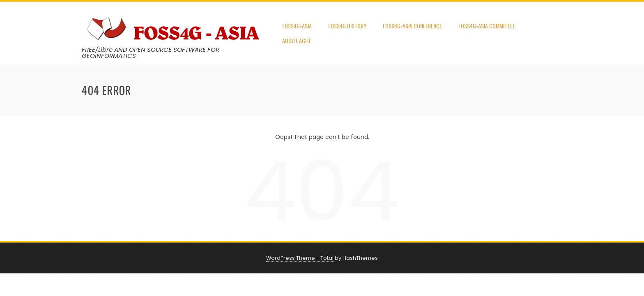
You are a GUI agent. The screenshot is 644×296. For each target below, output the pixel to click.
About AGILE (297, 40)
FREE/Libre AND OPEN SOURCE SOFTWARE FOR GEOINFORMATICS (151, 53)
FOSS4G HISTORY (347, 26)
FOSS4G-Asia (297, 26)
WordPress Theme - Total (300, 258)
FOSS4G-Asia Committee (487, 26)
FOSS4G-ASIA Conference (412, 26)
